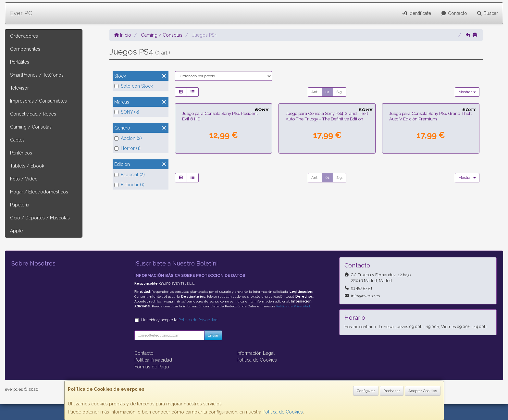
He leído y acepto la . (180, 336)
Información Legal (256, 369)
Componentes (25, 49)
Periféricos (21, 153)
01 (327, 92)
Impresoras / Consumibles (38, 101)
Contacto (454, 13)
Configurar (366, 391)
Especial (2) (130, 175)
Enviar (213, 351)
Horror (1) (127, 148)
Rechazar (392, 391)
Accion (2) (128, 138)
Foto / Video (24, 179)
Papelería (20, 205)
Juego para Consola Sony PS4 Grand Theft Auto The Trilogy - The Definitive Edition (327, 192)
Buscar (488, 13)
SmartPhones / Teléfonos (37, 75)
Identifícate (417, 13)
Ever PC (21, 13)
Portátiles (20, 62)
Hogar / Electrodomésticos (39, 192)
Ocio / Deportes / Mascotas (40, 218)
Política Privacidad (153, 376)
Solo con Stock (134, 86)
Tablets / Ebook (27, 166)
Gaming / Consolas (31, 127)
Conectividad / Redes (33, 114)
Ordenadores (24, 36)
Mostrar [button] (467, 92)
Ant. (315, 92)
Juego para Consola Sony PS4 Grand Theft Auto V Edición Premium (430, 192)
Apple (16, 231)
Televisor (19, 88)
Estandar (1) (129, 185)
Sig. (340, 92)
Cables (17, 140)
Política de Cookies (283, 412)
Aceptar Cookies (423, 391)
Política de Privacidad (293, 322)
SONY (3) (127, 112)
